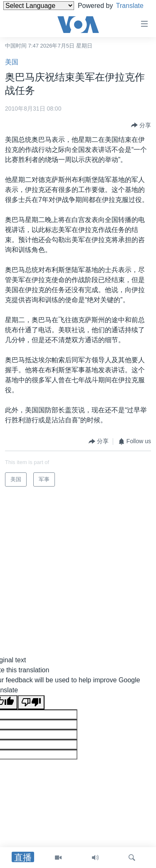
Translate (25, 16)
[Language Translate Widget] (39, 6)
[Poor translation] (31, 702)
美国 (12, 62)
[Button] (141, 125)
